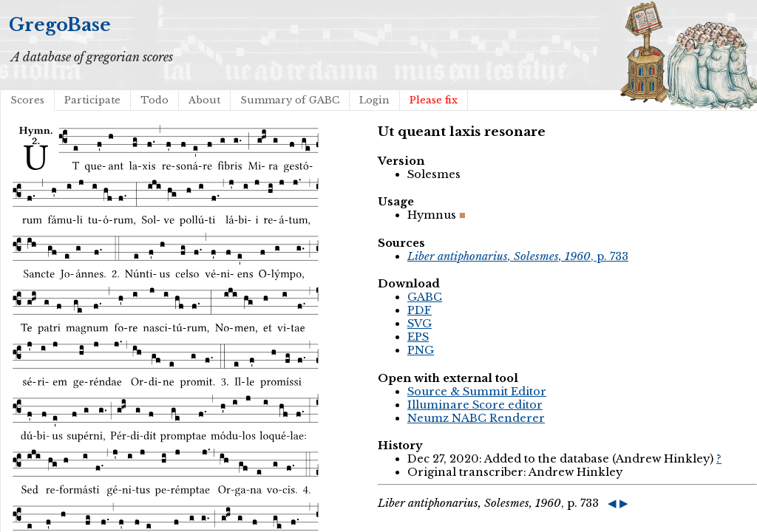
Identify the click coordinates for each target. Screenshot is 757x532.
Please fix (434, 100)
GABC (425, 297)
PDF (420, 310)
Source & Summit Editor (477, 392)
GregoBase (60, 25)
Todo (155, 100)
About (204, 100)
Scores (27, 100)
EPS (418, 337)
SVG (420, 324)
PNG (421, 350)
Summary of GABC (290, 100)
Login (374, 100)
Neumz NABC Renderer (476, 418)
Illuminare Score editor (475, 405)
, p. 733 (518, 256)
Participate (92, 100)
